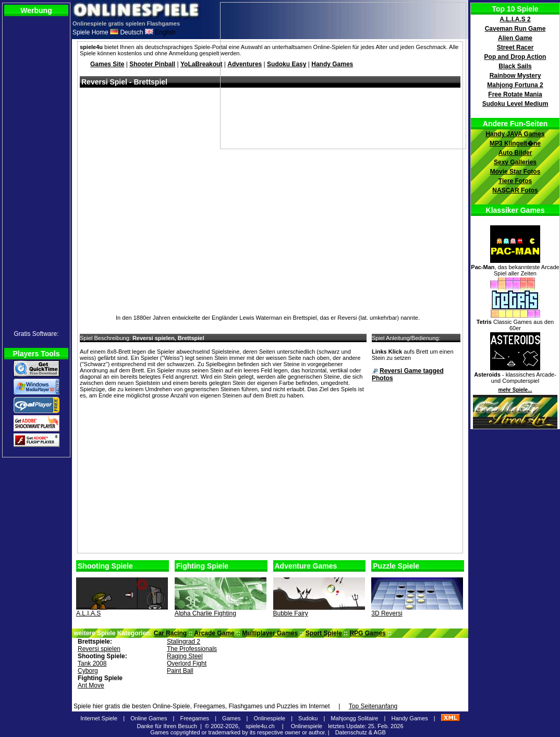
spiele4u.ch (260, 726)
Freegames (194, 718)
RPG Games (367, 633)
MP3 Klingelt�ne (515, 143)
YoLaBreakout (201, 64)
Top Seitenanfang (373, 706)
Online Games (149, 718)
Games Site (107, 64)
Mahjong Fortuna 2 (515, 85)
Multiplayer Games (270, 633)
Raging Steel (185, 656)
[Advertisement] (267, 478)
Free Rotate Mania (515, 94)
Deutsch (126, 32)
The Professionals (192, 649)
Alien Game (515, 38)
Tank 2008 (92, 663)
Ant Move (91, 685)
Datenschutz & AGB (361, 732)
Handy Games (409, 718)
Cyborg (88, 671)
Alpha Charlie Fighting (205, 613)
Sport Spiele (324, 633)
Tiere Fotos (515, 181)
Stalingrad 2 (184, 642)
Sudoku (308, 718)
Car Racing (170, 633)
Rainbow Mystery (515, 76)
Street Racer (515, 47)
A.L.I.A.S (88, 613)
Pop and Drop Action (515, 57)
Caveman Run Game (515, 29)
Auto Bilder (515, 153)
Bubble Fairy (291, 613)
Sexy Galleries (515, 162)
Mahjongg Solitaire (354, 718)
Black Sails (515, 66)
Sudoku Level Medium (515, 104)
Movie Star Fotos (515, 172)
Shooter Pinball (152, 64)
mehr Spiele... (515, 390)
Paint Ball (180, 671)
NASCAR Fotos (515, 190)
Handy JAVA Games (515, 134)
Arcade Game (214, 633)
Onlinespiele (270, 718)
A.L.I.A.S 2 (515, 19)
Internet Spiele (99, 718)
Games (231, 718)
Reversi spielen (99, 649)
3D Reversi (387, 613)
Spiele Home (90, 32)
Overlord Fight (187, 663)
